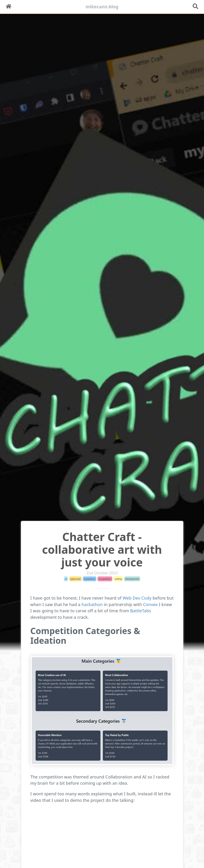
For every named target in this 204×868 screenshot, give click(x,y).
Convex (150, 604)
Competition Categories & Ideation (85, 636)
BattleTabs (141, 611)
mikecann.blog (102, 7)
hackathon (92, 604)
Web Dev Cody (137, 598)
